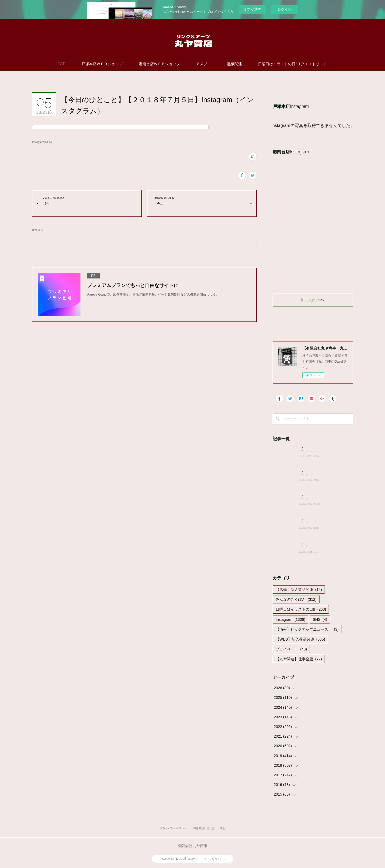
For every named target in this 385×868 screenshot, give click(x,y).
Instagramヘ (313, 300)
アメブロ (203, 64)
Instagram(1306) (42, 142)
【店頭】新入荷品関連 (299, 590)
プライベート (291, 649)
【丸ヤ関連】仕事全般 (299, 659)
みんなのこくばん (296, 599)
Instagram (290, 619)
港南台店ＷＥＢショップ (159, 64)
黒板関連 (234, 64)
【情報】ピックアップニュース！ (307, 629)
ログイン (284, 9)
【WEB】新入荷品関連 (300, 639)
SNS (320, 619)
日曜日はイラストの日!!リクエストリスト (292, 64)
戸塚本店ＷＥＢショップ (102, 64)
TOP (62, 64)
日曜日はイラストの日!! (301, 609)
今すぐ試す (252, 9)
